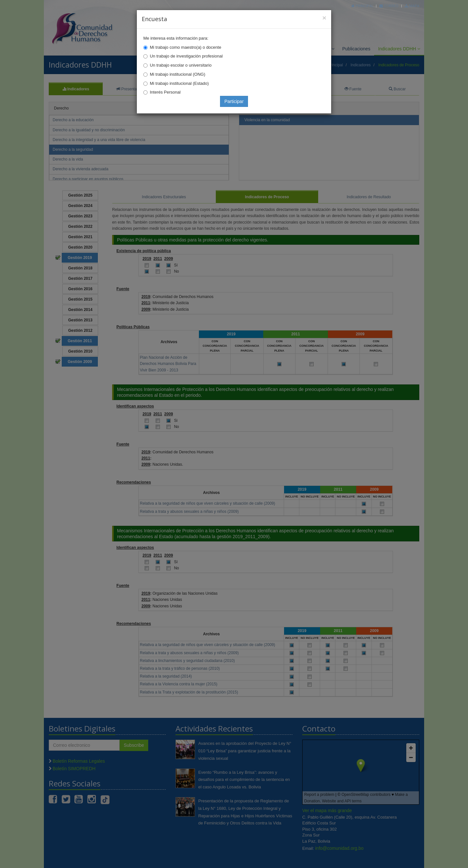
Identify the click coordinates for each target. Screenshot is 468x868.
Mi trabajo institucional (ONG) (178, 74)
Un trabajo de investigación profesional (186, 56)
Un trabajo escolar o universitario (181, 65)
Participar (234, 101)
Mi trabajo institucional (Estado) (179, 83)
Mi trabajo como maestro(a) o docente (186, 47)
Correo (389, 6)
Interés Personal (165, 92)
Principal (362, 6)
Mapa (412, 6)
